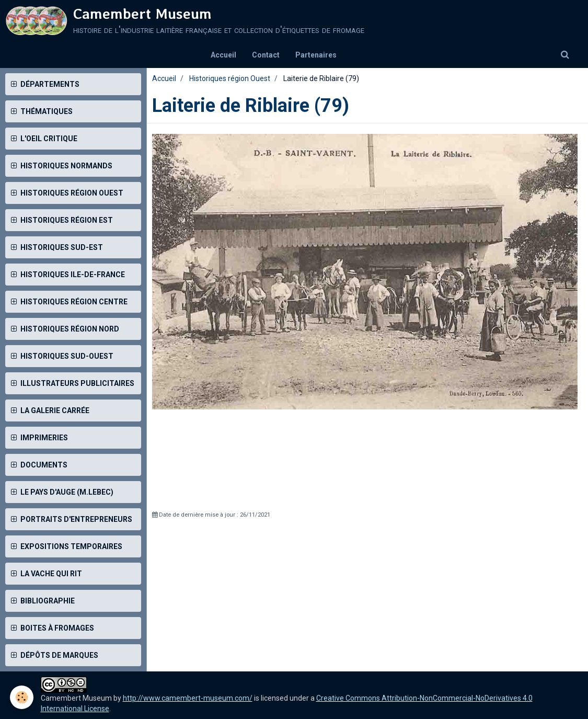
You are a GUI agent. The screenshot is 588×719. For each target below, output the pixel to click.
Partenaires (316, 55)
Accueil (223, 55)
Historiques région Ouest (230, 78)
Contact (266, 55)
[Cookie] (22, 697)
